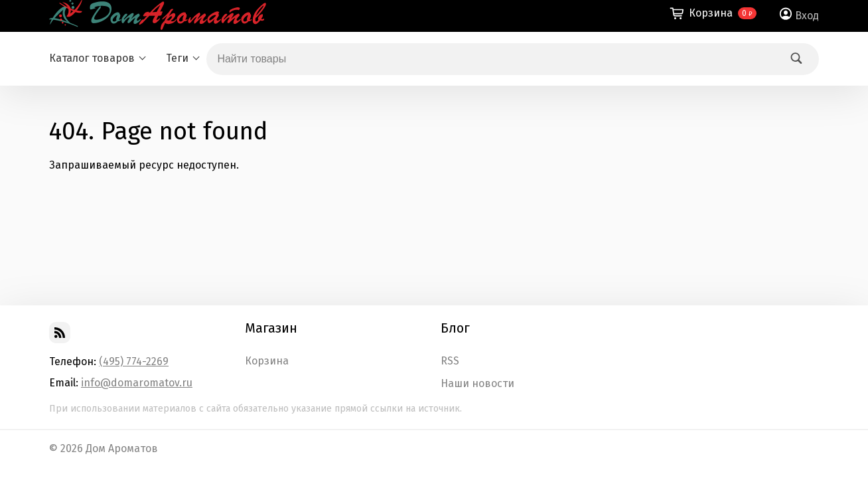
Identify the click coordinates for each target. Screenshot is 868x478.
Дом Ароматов (122, 448)
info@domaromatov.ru (137, 383)
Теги (177, 58)
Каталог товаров (92, 58)
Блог (455, 328)
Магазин (271, 328)
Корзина (267, 361)
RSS (450, 361)
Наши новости (477, 384)
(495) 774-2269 (134, 361)
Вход (807, 16)
